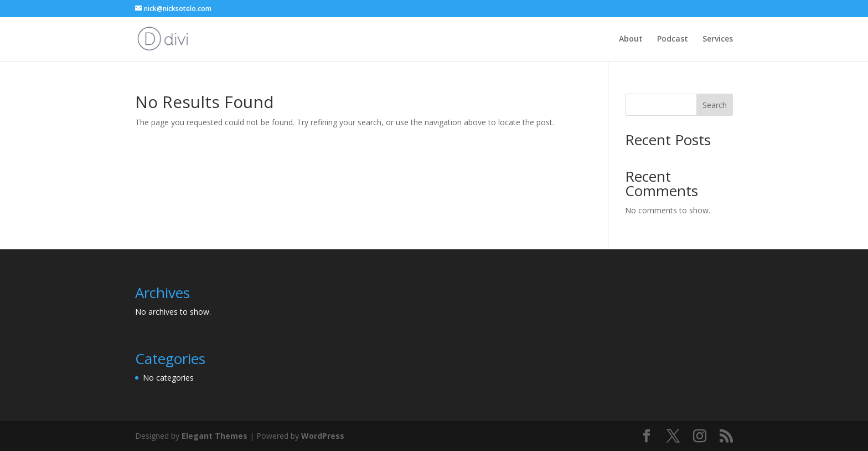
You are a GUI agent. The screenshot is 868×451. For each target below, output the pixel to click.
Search (715, 105)
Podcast (673, 39)
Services (718, 39)
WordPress (323, 436)
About (631, 39)
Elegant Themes (215, 436)
